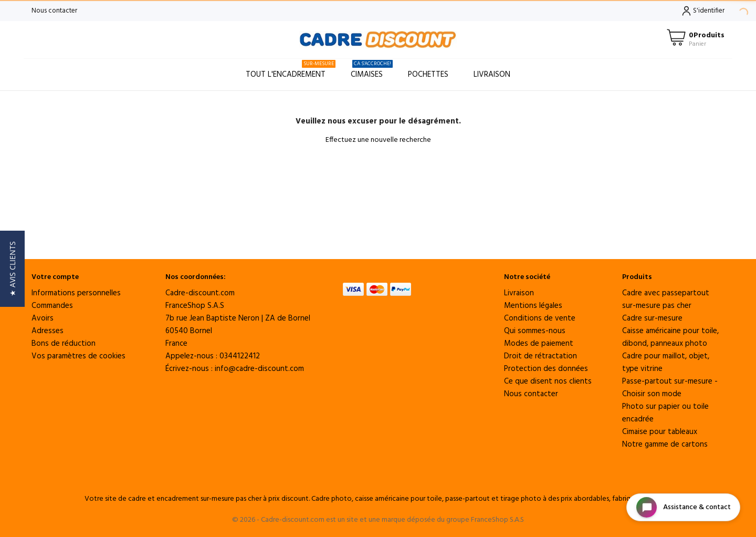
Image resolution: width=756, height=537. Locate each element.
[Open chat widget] (683, 507)
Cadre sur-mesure (652, 318)
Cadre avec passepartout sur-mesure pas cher (666, 300)
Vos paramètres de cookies (78, 356)
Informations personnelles (76, 293)
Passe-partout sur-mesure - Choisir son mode (670, 388)
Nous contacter (54, 11)
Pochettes (428, 75)
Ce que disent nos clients (548, 381)
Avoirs (43, 318)
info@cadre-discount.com (259, 369)
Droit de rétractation (540, 356)
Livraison (492, 75)
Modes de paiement (539, 344)
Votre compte (55, 277)
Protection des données (546, 369)
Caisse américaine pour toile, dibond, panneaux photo (670, 337)
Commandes (52, 306)
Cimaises (372, 70)
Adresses (48, 331)
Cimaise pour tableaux (660, 432)
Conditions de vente (540, 318)
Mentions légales (533, 306)
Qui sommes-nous (535, 331)
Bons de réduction (64, 344)
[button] (12, 269)
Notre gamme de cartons (665, 445)
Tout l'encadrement (291, 70)
